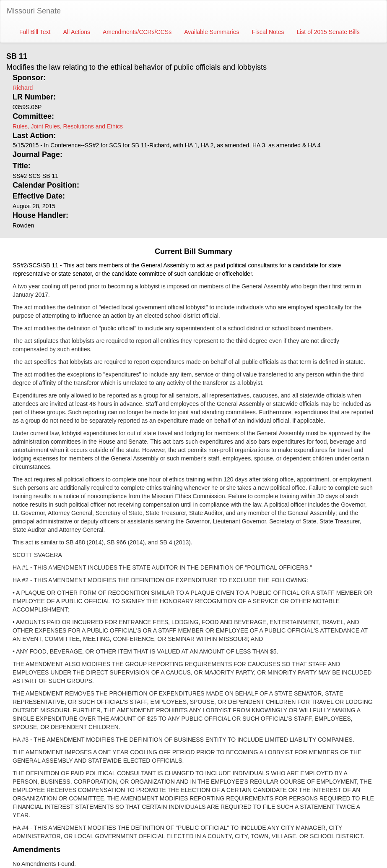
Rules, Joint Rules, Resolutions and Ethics (68, 126)
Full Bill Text (35, 32)
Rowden (23, 225)
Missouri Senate (34, 11)
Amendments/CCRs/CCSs (137, 32)
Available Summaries (212, 32)
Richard (23, 88)
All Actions (77, 32)
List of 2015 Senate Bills (328, 32)
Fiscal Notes (268, 32)
